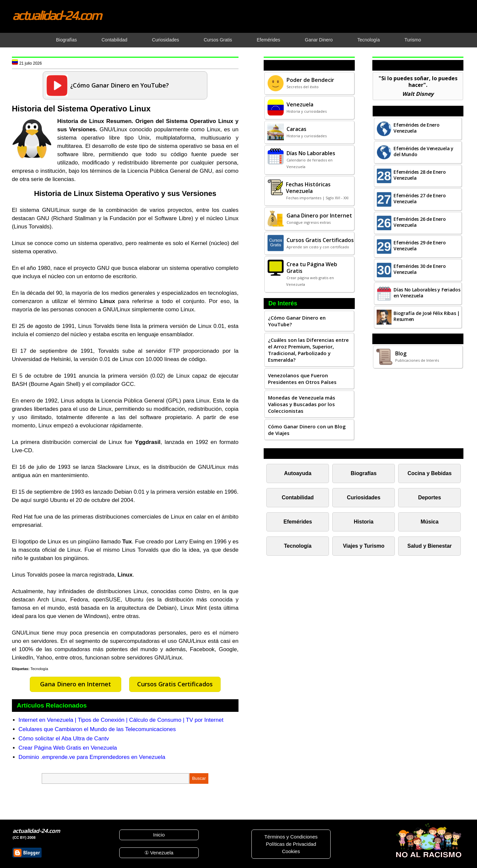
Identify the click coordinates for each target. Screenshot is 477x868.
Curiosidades (364, 497)
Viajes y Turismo (364, 546)
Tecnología (39, 669)
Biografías (364, 473)
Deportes (429, 497)
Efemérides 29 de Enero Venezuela (420, 246)
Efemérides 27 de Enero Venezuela (420, 198)
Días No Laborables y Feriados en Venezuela (427, 293)
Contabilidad (298, 497)
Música (430, 522)
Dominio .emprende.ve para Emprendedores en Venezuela (92, 757)
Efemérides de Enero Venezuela (416, 128)
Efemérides (298, 522)
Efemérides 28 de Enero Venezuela (420, 175)
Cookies (291, 851)
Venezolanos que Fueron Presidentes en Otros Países (302, 379)
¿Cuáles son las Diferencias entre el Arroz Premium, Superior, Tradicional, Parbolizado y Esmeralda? (308, 350)
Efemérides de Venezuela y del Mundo (424, 151)
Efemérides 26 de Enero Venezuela (420, 222)
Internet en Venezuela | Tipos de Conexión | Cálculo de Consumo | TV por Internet (121, 720)
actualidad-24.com (57, 15)
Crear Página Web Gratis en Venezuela (68, 748)
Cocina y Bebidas (429, 473)
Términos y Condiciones (291, 837)
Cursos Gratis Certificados (175, 684)
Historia (364, 522)
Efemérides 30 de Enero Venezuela (420, 269)
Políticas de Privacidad (291, 844)
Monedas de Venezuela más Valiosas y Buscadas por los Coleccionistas (302, 404)
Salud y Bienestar (430, 546)
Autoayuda (298, 473)
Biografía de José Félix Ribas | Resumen (427, 316)
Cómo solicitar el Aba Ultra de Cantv (64, 739)
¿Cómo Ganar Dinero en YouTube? (297, 321)
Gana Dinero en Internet (76, 684)
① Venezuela (159, 853)
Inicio (159, 835)
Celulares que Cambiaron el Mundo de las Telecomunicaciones (97, 729)
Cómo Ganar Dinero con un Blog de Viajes (307, 430)
